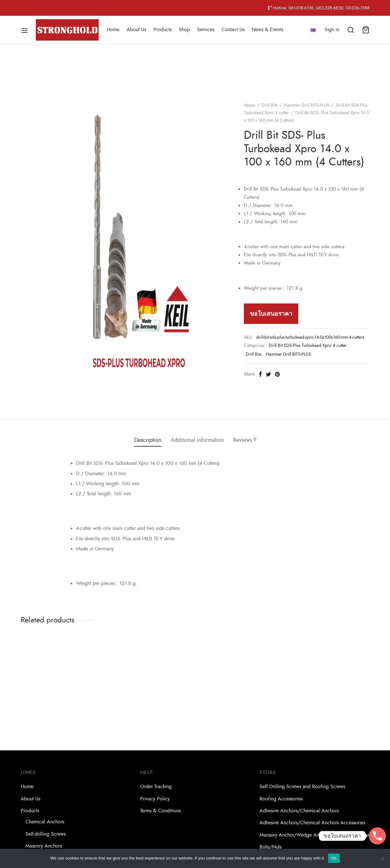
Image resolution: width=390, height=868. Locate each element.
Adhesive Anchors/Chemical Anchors (299, 811)
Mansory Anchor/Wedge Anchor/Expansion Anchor (314, 835)
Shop (184, 30)
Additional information (197, 440)
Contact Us (233, 30)
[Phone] (377, 836)
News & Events (267, 30)
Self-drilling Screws (46, 834)
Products (162, 30)
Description (148, 440)
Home (113, 30)
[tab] (148, 440)
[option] (61, 688)
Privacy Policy (155, 799)
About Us (136, 30)
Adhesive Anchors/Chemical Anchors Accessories (312, 823)
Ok (334, 858)
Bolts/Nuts (271, 847)
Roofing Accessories (281, 799)
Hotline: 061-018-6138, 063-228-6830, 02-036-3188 (319, 8)
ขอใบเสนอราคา (271, 314)
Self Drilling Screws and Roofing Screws (302, 787)
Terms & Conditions (160, 811)
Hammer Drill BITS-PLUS (307, 105)
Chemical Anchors (45, 822)
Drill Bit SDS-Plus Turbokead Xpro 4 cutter (308, 345)
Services (206, 30)
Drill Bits (270, 105)
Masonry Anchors (44, 846)
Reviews (245, 440)
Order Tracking (156, 787)
